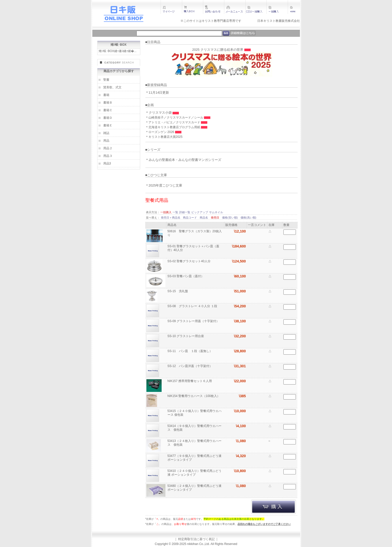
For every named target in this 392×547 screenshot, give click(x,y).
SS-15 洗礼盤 (178, 291)
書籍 (106, 95)
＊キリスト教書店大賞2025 (164, 137)
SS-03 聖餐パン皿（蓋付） (186, 276)
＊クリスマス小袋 (159, 113)
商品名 (204, 218)
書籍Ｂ (108, 103)
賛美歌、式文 (112, 87)
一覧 (175, 212)
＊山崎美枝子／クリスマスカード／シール (175, 118)
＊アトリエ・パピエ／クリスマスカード (173, 122)
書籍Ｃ (108, 110)
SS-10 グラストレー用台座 (186, 336)
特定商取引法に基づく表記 (196, 539)
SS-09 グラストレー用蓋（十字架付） (194, 321)
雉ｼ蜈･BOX (118, 45)
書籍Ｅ (108, 125)
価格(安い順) (230, 218)
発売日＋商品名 (171, 218)
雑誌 (106, 133)
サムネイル (216, 212)
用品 (106, 141)
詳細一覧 (185, 212)
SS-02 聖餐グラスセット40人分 (189, 261)
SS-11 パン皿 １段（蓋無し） (190, 351)
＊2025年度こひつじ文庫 (164, 185)
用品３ (108, 156)
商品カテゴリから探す (119, 71)
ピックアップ (200, 212)
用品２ (108, 148)
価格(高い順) (248, 218)
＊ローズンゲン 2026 (160, 132)
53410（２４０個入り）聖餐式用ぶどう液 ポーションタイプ (194, 473)
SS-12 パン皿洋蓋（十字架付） (190, 366)
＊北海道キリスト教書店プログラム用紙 (173, 127)
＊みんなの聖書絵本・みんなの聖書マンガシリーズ (183, 160)
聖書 (106, 80)
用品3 (107, 163)
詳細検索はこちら (243, 33)
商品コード (190, 218)
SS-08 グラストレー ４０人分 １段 (193, 306)
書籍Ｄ (108, 118)
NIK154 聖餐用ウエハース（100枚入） (194, 396)
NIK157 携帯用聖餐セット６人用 (190, 381)
